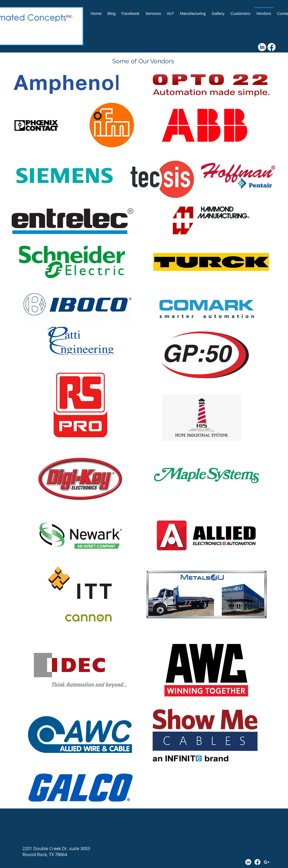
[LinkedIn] (262, 47)
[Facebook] (272, 47)
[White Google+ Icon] (267, 862)
